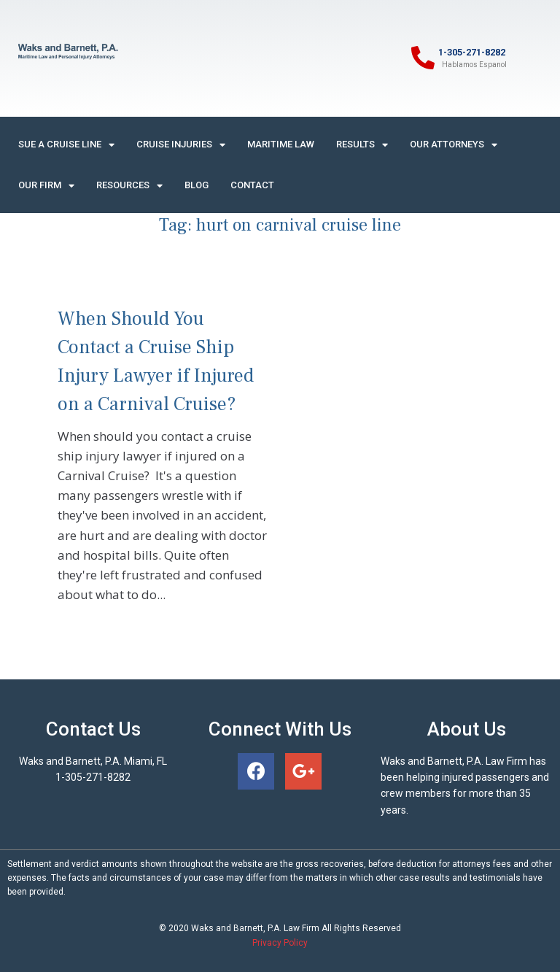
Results (362, 145)
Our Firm (46, 186)
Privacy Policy (280, 943)
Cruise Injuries (181, 145)
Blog (197, 185)
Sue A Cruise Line (66, 145)
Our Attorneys (454, 145)
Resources (129, 186)
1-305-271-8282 (472, 52)
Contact (252, 185)
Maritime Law (281, 144)
